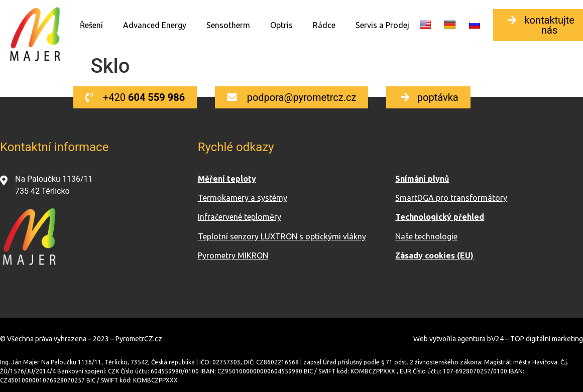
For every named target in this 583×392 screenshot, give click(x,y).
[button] (135, 97)
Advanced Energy (155, 25)
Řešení (91, 25)
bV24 (495, 339)
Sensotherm (228, 25)
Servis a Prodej (382, 25)
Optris (281, 25)
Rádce (324, 25)
